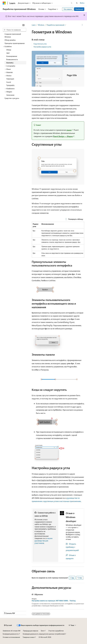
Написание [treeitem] (10, 95)
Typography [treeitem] (10, 85)
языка (69, 130)
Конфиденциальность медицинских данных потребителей (44, 634)
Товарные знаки (28, 637)
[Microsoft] (4, 3)
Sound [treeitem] (9, 82)
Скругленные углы (40, 44)
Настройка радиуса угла (42, 47)
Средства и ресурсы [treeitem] (12, 98)
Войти (82, 3)
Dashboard (79, 9)
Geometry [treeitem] (10, 63)
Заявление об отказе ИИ (11, 631)
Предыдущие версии (31, 631)
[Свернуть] (23, 25)
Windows (41, 25)
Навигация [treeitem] (10, 79)
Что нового (68, 9)
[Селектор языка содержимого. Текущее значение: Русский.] (8, 625)
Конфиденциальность (11, 634)
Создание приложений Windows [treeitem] (13, 35)
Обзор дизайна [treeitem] (10, 40)
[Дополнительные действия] (82, 25)
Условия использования (11, 637)
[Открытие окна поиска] (77, 3)
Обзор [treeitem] (9, 50)
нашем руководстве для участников (43, 541)
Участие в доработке (56, 631)
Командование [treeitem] (12, 56)
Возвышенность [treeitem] (12, 59)
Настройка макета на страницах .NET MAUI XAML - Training (54, 601)
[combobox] (14, 30)
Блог (42, 631)
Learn (34, 25)
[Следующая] (72, 3)
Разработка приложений (56, 25)
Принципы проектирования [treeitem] (15, 43)
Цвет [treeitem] (8, 53)
